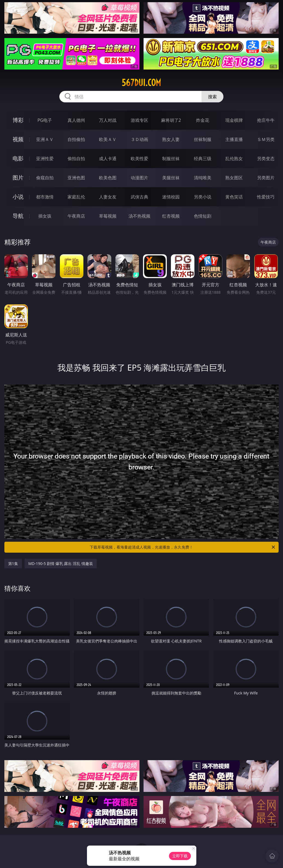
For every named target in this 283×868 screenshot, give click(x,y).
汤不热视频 (139, 216)
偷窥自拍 (45, 178)
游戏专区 (139, 120)
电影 (18, 158)
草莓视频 (108, 216)
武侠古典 (139, 197)
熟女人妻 (171, 139)
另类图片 (266, 178)
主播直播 (234, 139)
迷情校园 (171, 197)
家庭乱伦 (76, 197)
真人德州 (76, 120)
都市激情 (45, 197)
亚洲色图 (76, 178)
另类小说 (203, 197)
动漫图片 (139, 178)
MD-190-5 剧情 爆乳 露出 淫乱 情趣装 (61, 563)
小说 (18, 197)
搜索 (212, 97)
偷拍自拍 (76, 158)
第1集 (13, 563)
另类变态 (266, 158)
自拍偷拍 (76, 139)
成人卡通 (108, 158)
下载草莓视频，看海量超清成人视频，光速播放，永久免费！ (183, 547)
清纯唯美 (203, 178)
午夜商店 (76, 216)
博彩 (18, 120)
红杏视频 (171, 216)
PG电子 (45, 120)
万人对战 (108, 120)
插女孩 (45, 216)
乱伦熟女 (234, 158)
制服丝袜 (171, 158)
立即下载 (180, 856)
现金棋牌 (234, 120)
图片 (18, 178)
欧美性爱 (139, 158)
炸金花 (203, 120)
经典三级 (203, 158)
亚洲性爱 (45, 158)
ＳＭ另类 (266, 139)
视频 (18, 139)
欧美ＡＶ (108, 139)
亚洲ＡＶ (45, 139)
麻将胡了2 (171, 120)
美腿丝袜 (171, 178)
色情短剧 (203, 216)
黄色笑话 (234, 197)
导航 (18, 216)
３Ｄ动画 (139, 139)
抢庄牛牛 (266, 120)
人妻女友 (108, 197)
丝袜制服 (203, 139)
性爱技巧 (266, 197)
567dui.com (141, 83)
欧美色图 (108, 178)
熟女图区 (234, 178)
